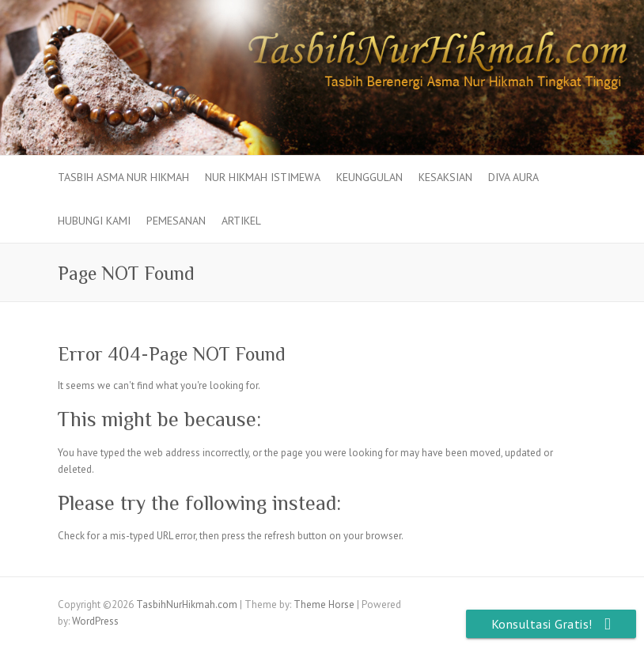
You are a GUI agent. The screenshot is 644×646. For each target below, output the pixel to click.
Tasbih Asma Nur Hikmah (123, 177)
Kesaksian (445, 177)
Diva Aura (513, 177)
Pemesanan (176, 221)
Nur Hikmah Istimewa (263, 177)
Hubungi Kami (94, 221)
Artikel (241, 221)
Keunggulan (369, 177)
